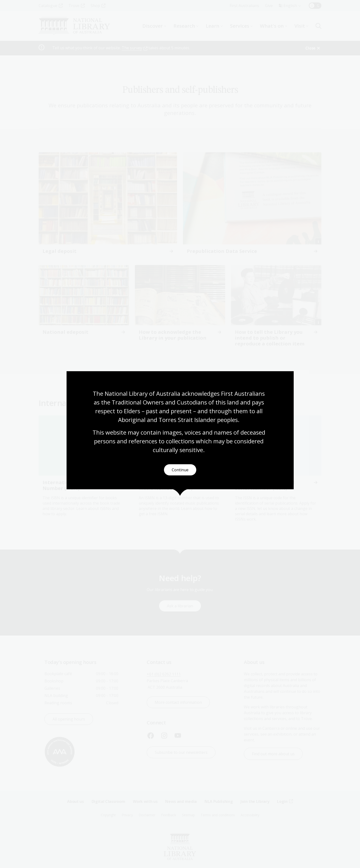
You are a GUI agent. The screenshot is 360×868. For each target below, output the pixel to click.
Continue (180, 470)
